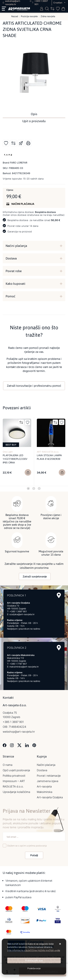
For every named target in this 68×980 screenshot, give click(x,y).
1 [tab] (28, 488)
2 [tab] (34, 488)
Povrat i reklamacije (49, 776)
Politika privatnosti (14, 776)
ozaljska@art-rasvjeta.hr (22, 614)
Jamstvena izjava (48, 781)
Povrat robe (14, 271)
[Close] (34, 960)
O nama (8, 765)
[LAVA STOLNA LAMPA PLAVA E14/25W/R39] (62, 472)
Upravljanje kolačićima (16, 792)
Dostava (11, 258)
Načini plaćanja (16, 246)
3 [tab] (39, 488)
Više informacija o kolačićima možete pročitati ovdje (34, 950)
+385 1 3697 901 (18, 611)
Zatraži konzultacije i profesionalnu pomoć (34, 386)
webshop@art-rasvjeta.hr (19, 732)
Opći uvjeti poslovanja (16, 770)
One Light (8, 452)
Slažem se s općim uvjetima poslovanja (27, 846)
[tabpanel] (17, 451)
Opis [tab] (34, 114)
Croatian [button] (58, 3)
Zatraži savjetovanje (35, 576)
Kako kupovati (16, 284)
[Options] (34, 968)
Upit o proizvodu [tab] (34, 121)
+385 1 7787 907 (18, 664)
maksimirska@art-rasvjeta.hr (24, 667)
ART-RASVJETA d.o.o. (48, 452)
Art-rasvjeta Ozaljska (50, 797)
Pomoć (10, 296)
